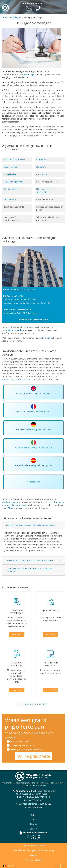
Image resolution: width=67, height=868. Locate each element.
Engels (14, 379)
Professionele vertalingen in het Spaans (33, 465)
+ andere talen (34, 482)
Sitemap (33, 855)
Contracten (42, 174)
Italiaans (6, 379)
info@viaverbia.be (14, 330)
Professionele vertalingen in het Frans (34, 412)
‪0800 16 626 (37, 800)
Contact (34, 829)
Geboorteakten (10, 167)
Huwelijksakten (10, 174)
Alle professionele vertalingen (33, 704)
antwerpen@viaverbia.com (22, 290)
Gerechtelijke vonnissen (14, 160)
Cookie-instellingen (34, 860)
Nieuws (34, 824)
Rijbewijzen (41, 160)
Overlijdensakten (11, 189)
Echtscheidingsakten (13, 182)
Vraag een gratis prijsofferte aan (25, 723)
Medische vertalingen (17, 664)
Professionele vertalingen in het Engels (33, 394)
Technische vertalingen (17, 611)
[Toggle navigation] (62, 7)
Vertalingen (16, 17)
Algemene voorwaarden (33, 845)
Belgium (10, 866)
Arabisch (22, 379)
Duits (29, 379)
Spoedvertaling (50, 610)
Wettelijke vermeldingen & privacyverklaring (34, 850)
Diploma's (41, 167)
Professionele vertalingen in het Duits (34, 429)
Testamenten (10, 199)
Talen (34, 815)
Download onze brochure (34, 833)
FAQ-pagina (47, 338)
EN (63, 866)
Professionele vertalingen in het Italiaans (33, 447)
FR (57, 866)
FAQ (33, 820)
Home (5, 17)
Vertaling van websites (50, 664)
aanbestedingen (28, 74)
